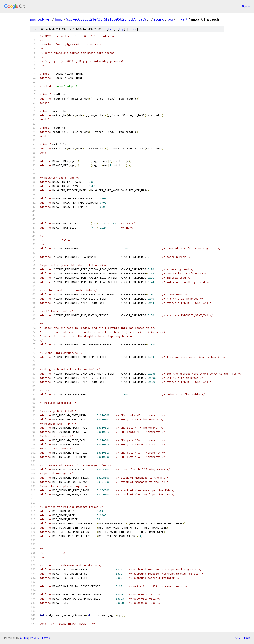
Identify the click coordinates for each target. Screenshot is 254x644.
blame (133, 29)
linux (59, 19)
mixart (182, 19)
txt (237, 638)
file (111, 29)
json (247, 638)
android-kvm (41, 19)
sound (159, 19)
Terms (46, 638)
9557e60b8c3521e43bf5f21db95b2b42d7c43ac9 (106, 19)
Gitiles (24, 638)
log (121, 29)
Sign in (246, 6)
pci (170, 19)
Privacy (35, 638)
